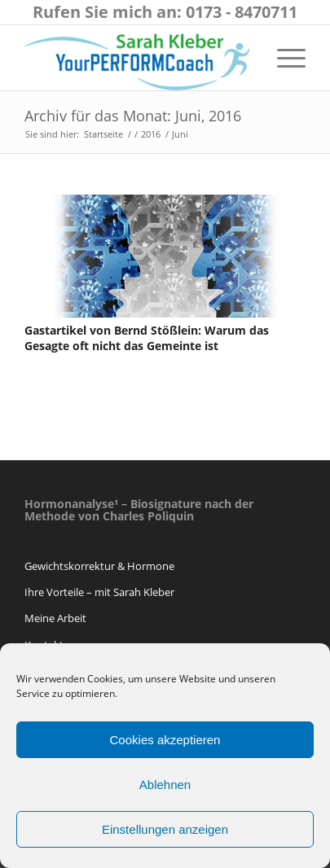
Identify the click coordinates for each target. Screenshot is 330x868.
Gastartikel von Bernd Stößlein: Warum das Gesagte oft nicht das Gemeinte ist (147, 338)
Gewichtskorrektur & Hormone (99, 566)
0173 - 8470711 (242, 12)
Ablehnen (165, 785)
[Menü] (283, 58)
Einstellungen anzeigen (165, 829)
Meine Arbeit (55, 618)
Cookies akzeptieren (165, 740)
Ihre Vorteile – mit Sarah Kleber (99, 592)
